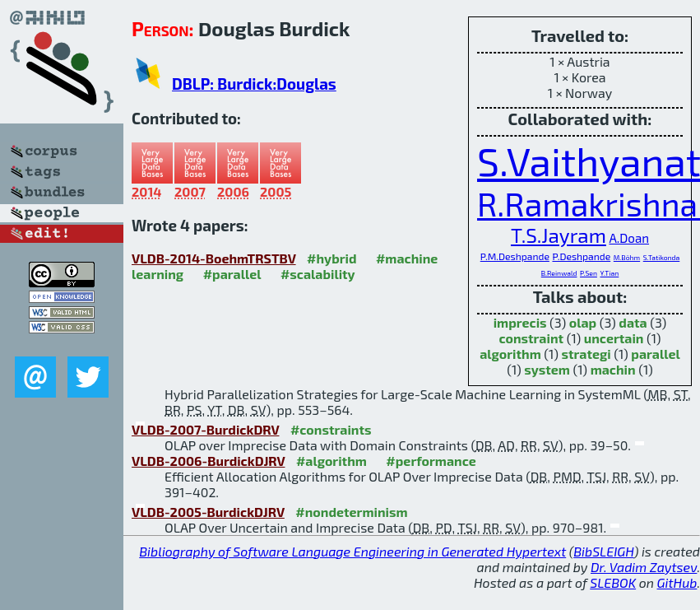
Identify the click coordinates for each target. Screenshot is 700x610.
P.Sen (589, 273)
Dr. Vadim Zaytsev (644, 567)
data (633, 322)
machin (613, 369)
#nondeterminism (351, 512)
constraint (531, 338)
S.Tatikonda (662, 257)
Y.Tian (609, 273)
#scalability (318, 274)
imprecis (520, 322)
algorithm (510, 354)
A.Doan (629, 238)
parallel (655, 354)
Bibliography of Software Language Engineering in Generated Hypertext (352, 551)
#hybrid (331, 258)
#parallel (232, 274)
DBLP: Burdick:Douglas (254, 84)
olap (583, 322)
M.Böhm (627, 257)
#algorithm (331, 461)
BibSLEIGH (603, 551)
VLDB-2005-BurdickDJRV (208, 512)
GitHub (677, 582)
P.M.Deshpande (515, 256)
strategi (586, 354)
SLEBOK (613, 582)
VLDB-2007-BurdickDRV (205, 429)
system (547, 369)
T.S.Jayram (559, 235)
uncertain (614, 338)
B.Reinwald (559, 273)
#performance (431, 461)
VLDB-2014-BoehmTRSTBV (214, 258)
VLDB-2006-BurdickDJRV (208, 461)
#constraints (331, 429)
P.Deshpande (581, 256)
